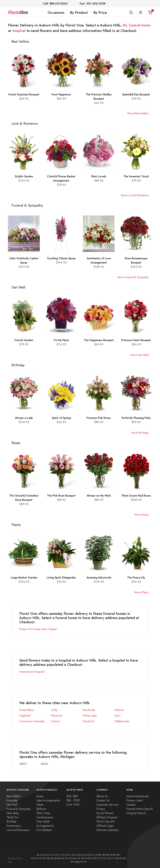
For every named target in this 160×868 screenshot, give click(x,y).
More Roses (142, 515)
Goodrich (89, 721)
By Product (79, 13)
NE (48, 858)
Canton (55, 721)
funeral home (140, 25)
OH (70, 858)
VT (113, 858)
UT (106, 858)
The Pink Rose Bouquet (61, 496)
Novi (118, 716)
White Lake (90, 716)
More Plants (141, 592)
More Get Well (139, 355)
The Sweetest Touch (136, 176)
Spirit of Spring (61, 418)
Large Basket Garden (24, 577)
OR (82, 858)
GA (73, 855)
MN (114, 855)
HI (77, 855)
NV (63, 858)
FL (70, 855)
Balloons (41, 809)
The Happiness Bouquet (99, 340)
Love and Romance (18, 830)
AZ (48, 855)
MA (99, 855)
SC (92, 858)
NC (40, 858)
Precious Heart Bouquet (136, 340)
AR (45, 855)
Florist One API (106, 821)
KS (90, 855)
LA (96, 855)
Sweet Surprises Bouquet (24, 94)
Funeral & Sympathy (19, 809)
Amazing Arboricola (99, 577)
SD (95, 858)
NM (59, 858)
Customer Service (107, 805)
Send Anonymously (138, 796)
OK (79, 858)
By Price (100, 13)
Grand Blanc (27, 710)
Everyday (12, 800)
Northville (89, 710)
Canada (131, 805)
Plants (40, 805)
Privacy (101, 809)
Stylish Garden (24, 176)
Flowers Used (134, 800)
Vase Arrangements (48, 800)
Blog (77, 862)
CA (52, 855)
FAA (75, 858)
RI (89, 858)
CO (56, 855)
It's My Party (61, 340)
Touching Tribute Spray (61, 258)
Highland (25, 716)
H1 (86, 862)
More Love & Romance (135, 195)
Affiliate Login (105, 826)
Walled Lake (122, 721)
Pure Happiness (61, 94)
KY (93, 855)
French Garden (24, 340)
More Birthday (140, 433)
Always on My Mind (99, 496)
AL (41, 855)
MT (36, 858)
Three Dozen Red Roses (136, 496)
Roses (40, 796)
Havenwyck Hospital (32, 672)
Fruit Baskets (44, 830)
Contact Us (103, 800)
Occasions (56, 13)
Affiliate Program (107, 817)
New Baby (13, 813)
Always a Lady (24, 418)
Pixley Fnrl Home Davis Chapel (38, 629)
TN (99, 858)
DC (63, 855)
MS (33, 858)
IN (87, 855)
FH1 (82, 862)
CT (60, 855)
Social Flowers (105, 813)
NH (52, 858)
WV (124, 858)
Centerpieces (45, 817)
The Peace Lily (136, 577)
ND (44, 858)
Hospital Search (136, 813)
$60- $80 (72, 796)
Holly (54, 710)
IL (84, 855)
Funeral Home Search (139, 809)
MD (104, 855)
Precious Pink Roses (99, 418)
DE (67, 855)
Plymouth (57, 716)
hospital (19, 31)
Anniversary (14, 826)
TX (102, 858)
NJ (55, 858)
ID (82, 855)
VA (109, 858)
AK (38, 855)
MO (119, 855)
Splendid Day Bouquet (136, 94)
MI (125, 25)
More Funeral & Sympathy (133, 277)
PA (86, 858)
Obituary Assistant (108, 830)
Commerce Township (32, 721)
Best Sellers (14, 796)
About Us (102, 796)
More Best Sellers (138, 113)
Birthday (12, 821)
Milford (119, 710)
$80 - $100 (73, 800)
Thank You (13, 817)
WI (120, 858)
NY (66, 858)
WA (117, 858)
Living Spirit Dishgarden (61, 577)
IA (79, 855)
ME (107, 855)
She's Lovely (99, 176)
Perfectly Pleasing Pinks (136, 418)
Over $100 (73, 805)
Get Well (12, 805)
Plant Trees (43, 813)
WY (72, 862)
